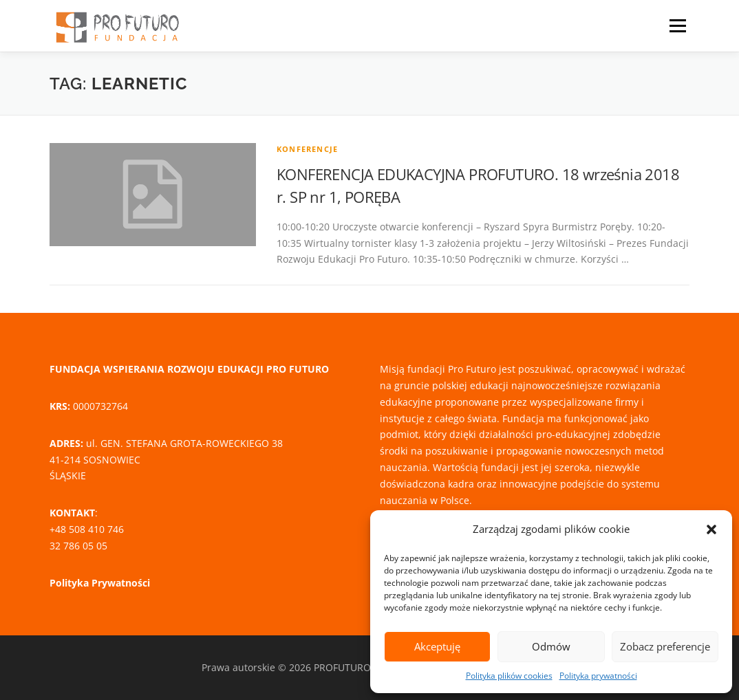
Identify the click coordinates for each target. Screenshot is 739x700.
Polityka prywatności (598, 676)
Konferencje (307, 149)
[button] (711, 529)
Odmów (551, 646)
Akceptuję (437, 646)
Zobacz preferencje (665, 646)
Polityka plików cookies (509, 676)
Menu (677, 26)
